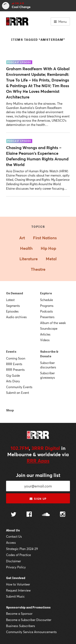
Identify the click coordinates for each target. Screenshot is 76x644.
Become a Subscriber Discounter (29, 620)
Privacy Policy (16, 567)
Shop (10, 410)
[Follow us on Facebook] (29, 515)
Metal (51, 259)
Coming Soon (16, 358)
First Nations (45, 238)
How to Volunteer (18, 584)
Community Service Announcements (31, 632)
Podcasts (47, 311)
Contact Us (14, 536)
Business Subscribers (21, 626)
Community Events (19, 387)
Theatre (38, 269)
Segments (13, 306)
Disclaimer (13, 561)
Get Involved (16, 578)
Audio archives (16, 317)
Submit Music (15, 596)
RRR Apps (38, 461)
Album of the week (53, 323)
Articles (45, 334)
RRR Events (14, 364)
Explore (46, 293)
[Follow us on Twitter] (14, 515)
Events (11, 352)
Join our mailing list (38, 475)
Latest (10, 300)
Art (22, 238)
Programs (47, 306)
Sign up (38, 499)
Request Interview (18, 590)
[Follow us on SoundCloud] (46, 515)
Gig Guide (13, 375)
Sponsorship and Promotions (28, 607)
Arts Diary (13, 381)
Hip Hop (48, 248)
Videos (45, 340)
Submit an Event (18, 393)
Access (11, 543)
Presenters (47, 317)
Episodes (12, 311)
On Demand (14, 293)
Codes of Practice (18, 555)
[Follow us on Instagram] (63, 515)
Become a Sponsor (19, 614)
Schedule (47, 300)
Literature (29, 259)
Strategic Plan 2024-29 (22, 549)
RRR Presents (15, 370)
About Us (13, 530)
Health (26, 248)
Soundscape (49, 328)
